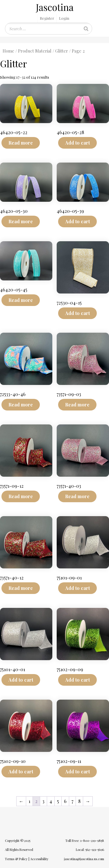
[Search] (86, 29)
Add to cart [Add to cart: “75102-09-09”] (77, 680)
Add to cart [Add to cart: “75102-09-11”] (77, 771)
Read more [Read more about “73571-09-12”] (21, 496)
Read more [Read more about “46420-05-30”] (21, 221)
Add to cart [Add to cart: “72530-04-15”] (77, 313)
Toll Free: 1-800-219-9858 (85, 841)
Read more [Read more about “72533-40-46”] (21, 405)
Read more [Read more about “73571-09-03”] (77, 405)
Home (8, 51)
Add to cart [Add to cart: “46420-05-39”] (77, 221)
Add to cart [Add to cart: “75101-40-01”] (21, 680)
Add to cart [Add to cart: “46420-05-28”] (77, 143)
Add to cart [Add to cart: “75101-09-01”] (77, 588)
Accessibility (39, 859)
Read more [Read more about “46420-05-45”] (21, 300)
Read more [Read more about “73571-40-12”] (21, 588)
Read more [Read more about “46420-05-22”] (21, 143)
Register (47, 18)
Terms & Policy (16, 859)
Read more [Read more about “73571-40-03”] (77, 496)
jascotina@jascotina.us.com (84, 859)
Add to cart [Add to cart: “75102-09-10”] (21, 771)
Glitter (62, 51)
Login (64, 18)
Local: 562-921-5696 (90, 850)
